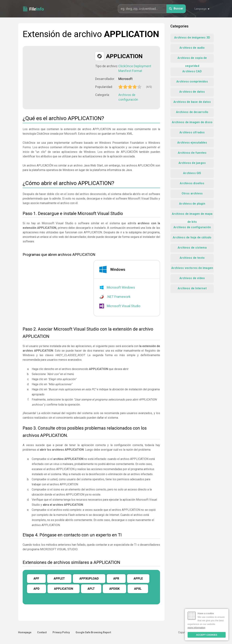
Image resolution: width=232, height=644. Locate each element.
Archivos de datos (192, 92)
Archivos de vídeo (192, 278)
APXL (138, 589)
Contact (42, 632)
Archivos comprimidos (192, 81)
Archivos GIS (192, 173)
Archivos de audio (192, 48)
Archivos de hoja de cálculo (192, 237)
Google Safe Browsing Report (93, 632)
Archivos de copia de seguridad (192, 59)
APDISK (114, 589)
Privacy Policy (61, 632)
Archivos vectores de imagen (192, 268)
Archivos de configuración (128, 97)
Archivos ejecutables (192, 143)
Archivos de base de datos (192, 102)
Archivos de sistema (192, 248)
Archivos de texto (192, 258)
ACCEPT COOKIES (207, 635)
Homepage (25, 632)
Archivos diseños (192, 183)
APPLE (138, 578)
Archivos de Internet (192, 288)
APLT (91, 589)
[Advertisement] (59, 77)
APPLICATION (64, 589)
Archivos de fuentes (192, 153)
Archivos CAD (192, 71)
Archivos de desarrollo (192, 112)
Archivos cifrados (192, 132)
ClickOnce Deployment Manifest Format (135, 68)
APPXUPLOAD (89, 578)
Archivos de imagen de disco (192, 122)
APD (37, 589)
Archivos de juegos (192, 163)
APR (116, 578)
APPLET (59, 578)
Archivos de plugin (192, 204)
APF (36, 578)
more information (196, 628)
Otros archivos (192, 193)
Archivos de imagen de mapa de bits (192, 215)
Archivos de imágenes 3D (192, 38)
